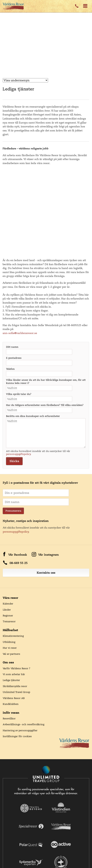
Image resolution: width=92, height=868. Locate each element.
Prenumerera (13, 424)
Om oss (8, 576)
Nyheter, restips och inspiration (26, 434)
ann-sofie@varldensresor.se (20, 247)
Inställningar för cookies (17, 650)
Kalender (8, 517)
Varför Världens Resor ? (17, 582)
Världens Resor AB (14, 612)
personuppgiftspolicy (18, 368)
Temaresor (9, 535)
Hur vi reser (10, 561)
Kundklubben (11, 618)
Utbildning (9, 555)
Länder (7, 523)
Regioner (8, 529)
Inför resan (11, 626)
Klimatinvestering (13, 549)
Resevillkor (9, 632)
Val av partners (11, 567)
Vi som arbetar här (14, 588)
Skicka (14, 375)
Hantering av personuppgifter (20, 644)
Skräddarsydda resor (15, 600)
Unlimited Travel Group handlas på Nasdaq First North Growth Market (46, 853)
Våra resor (10, 511)
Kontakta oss (46, 486)
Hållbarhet (10, 544)
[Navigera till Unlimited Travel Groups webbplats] (46, 688)
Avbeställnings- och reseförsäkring (24, 638)
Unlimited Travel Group (16, 606)
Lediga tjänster (11, 594)
